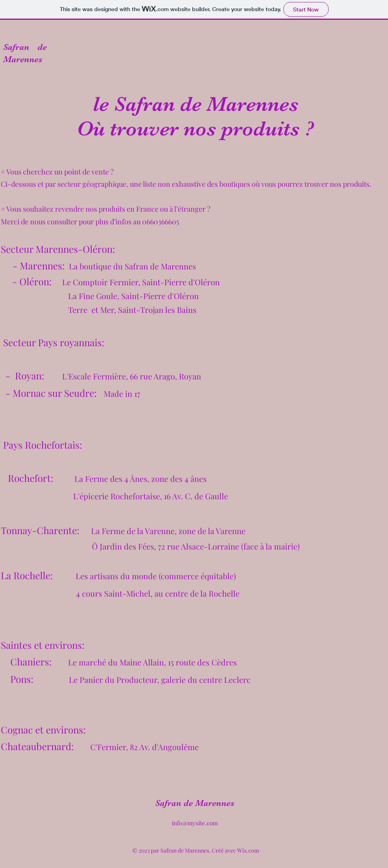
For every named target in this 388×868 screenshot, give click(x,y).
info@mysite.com (195, 823)
